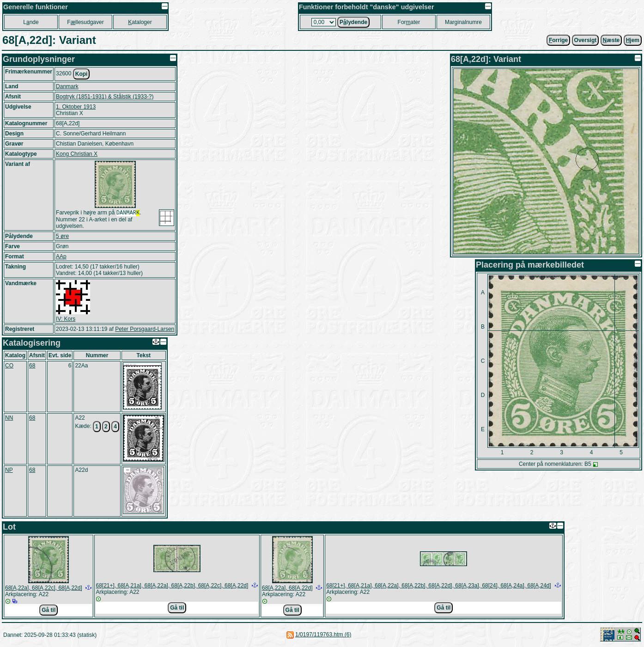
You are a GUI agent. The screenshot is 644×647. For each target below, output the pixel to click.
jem (633, 40)
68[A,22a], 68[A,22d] (287, 589)
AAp (61, 257)
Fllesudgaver (85, 22)
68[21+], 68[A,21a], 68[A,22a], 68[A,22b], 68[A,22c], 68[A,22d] (172, 586)
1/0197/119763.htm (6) (323, 635)
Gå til (49, 611)
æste (611, 40)
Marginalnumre (463, 22)
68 (32, 366)
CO (9, 366)
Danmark (67, 86)
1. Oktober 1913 (76, 107)
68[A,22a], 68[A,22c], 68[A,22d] (44, 589)
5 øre (62, 237)
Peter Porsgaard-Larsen (145, 330)
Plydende (353, 22)
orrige (558, 40)
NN (9, 419)
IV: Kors (66, 320)
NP (9, 471)
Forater (409, 22)
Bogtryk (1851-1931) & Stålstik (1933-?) (105, 97)
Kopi (82, 74)
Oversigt (586, 40)
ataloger (140, 22)
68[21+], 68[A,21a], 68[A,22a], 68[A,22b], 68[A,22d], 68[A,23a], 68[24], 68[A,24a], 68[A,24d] (439, 586)
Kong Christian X (77, 154)
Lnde (31, 22)
